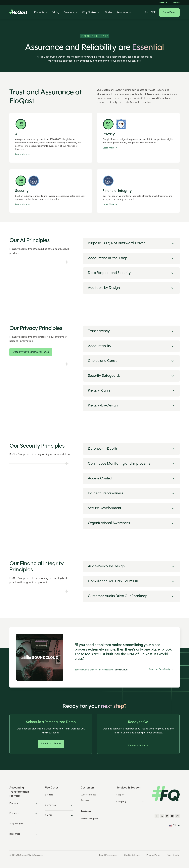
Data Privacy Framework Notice (31, 352)
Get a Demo (169, 12)
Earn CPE (150, 13)
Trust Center (173, 855)
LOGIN (176, 3)
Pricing (56, 13)
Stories (108, 13)
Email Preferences (108, 855)
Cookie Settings (132, 855)
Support (164, 3)
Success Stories (88, 795)
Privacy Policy (153, 855)
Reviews (85, 800)
